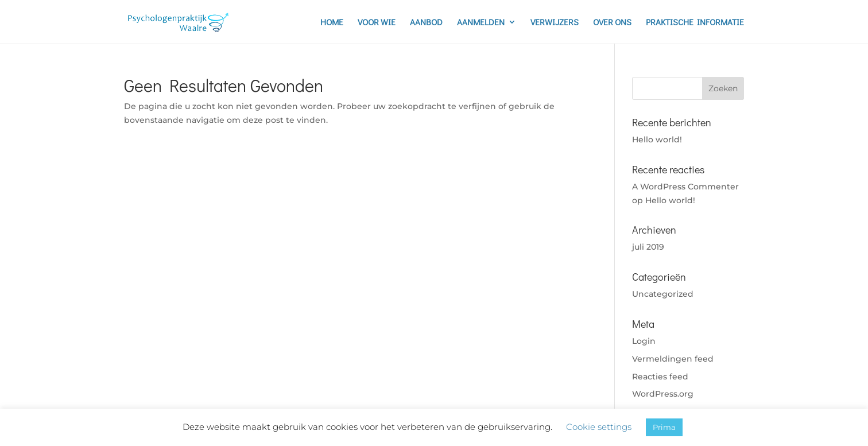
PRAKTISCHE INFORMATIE (695, 23)
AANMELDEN (481, 23)
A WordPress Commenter (685, 187)
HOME (332, 23)
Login (644, 341)
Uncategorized (663, 294)
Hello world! (657, 139)
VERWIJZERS (555, 23)
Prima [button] (664, 427)
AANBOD (426, 23)
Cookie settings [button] (599, 427)
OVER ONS (612, 23)
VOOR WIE (377, 23)
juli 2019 (648, 247)
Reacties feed (660, 377)
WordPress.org (663, 394)
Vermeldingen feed (673, 359)
